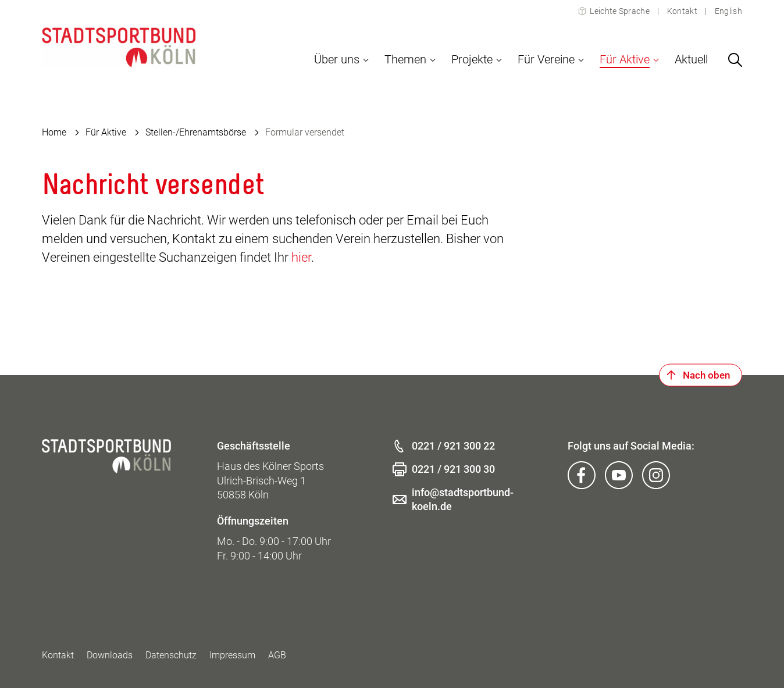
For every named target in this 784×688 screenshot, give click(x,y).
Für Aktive (106, 132)
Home (54, 132)
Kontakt (683, 11)
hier (301, 257)
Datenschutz (171, 655)
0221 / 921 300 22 (453, 446)
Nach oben (706, 375)
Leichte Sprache (620, 11)
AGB (277, 655)
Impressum (232, 655)
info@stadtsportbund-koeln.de (463, 500)
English (728, 11)
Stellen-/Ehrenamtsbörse (196, 132)
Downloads (110, 655)
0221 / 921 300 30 (453, 469)
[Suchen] (735, 60)
